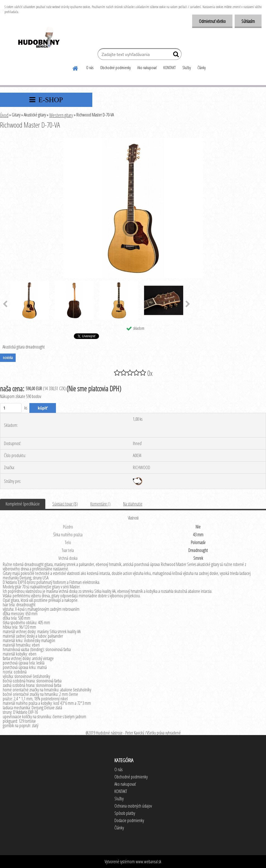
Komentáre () (100, 504)
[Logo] (38, 38)
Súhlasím (248, 21)
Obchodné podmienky (115, 68)
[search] (175, 55)
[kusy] (11, 408)
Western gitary (61, 115)
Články (202, 68)
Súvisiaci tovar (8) (65, 504)
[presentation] (188, 304)
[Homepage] (76, 67)
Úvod (4, 115)
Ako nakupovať (147, 68)
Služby (187, 68)
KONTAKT (170, 68)
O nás (90, 68)
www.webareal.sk (149, 862)
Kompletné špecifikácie (23, 504)
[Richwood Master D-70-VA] (133, 140)
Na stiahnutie (133, 504)
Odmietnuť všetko (211, 21)
